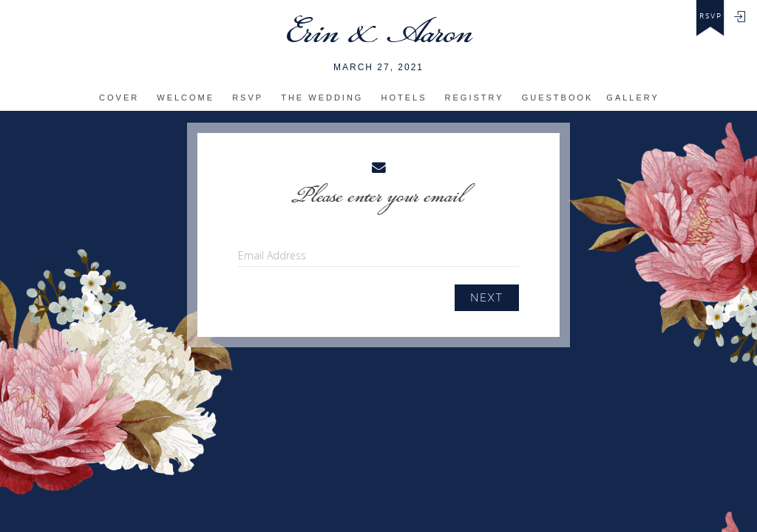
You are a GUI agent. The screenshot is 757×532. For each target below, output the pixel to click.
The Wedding (322, 98)
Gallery (633, 98)
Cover (119, 98)
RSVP (248, 98)
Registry (475, 98)
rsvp (711, 16)
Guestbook (558, 98)
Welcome (186, 98)
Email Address (272, 255)
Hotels (404, 98)
